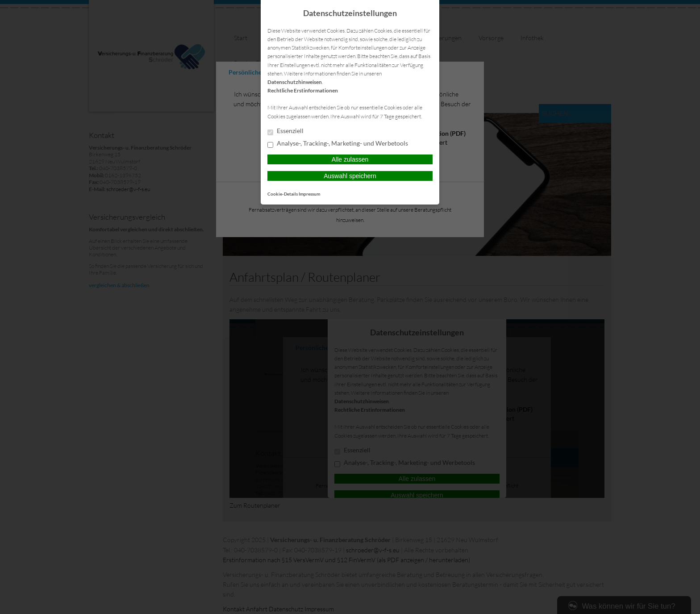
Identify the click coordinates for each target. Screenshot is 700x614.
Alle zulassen (350, 159)
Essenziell (285, 131)
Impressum (309, 194)
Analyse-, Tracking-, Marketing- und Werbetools (338, 144)
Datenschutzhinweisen (295, 82)
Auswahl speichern (350, 176)
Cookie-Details (283, 194)
